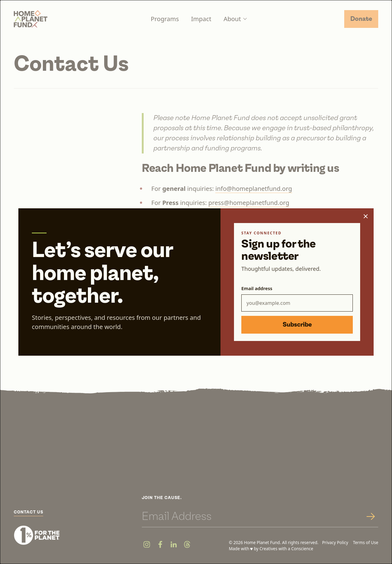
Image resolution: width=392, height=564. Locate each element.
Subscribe (297, 325)
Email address (257, 288)
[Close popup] (366, 216)
